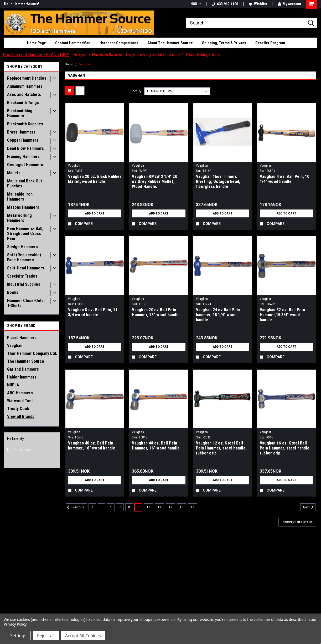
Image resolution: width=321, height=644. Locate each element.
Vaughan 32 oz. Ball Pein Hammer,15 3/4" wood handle (282, 315)
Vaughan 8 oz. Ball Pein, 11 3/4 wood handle (93, 312)
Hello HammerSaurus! (22, 4)
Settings (18, 636)
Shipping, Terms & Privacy (224, 43)
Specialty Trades (22, 276)
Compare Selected (297, 522)
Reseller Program (270, 43)
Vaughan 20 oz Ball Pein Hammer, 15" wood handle (156, 312)
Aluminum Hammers (25, 86)
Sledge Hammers (22, 247)
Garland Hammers (23, 369)
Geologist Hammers (25, 165)
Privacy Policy (15, 624)
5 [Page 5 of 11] (102, 507)
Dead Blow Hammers (25, 148)
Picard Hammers (22, 338)
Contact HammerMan (73, 43)
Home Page (37, 43)
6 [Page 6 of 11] (111, 507)
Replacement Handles (27, 78)
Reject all (46, 636)
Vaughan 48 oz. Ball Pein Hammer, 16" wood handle (156, 446)
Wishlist (258, 4)
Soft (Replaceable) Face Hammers (24, 257)
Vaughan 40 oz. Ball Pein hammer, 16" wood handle (92, 446)
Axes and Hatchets (24, 94)
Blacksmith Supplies (25, 124)
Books (13, 292)
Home (69, 64)
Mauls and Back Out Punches (25, 183)
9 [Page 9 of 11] (138, 507)
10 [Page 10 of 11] (148, 507)
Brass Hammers (21, 132)
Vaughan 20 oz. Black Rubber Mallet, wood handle (95, 179)
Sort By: (136, 91)
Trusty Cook (18, 409)
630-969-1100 (225, 4)
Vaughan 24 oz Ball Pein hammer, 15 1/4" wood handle (218, 315)
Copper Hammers (23, 140)
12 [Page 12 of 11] (170, 507)
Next (309, 507)
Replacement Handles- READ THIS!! (36, 55)
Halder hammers (22, 377)
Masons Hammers (23, 207)
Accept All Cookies (83, 636)
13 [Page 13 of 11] (182, 507)
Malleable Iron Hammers (20, 197)
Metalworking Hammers (19, 218)
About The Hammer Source (170, 43)
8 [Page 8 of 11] (129, 507)
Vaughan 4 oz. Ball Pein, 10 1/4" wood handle (285, 179)
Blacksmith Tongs (23, 103)
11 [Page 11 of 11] (159, 507)
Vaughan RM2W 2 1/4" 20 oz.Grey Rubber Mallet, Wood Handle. (154, 182)
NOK (195, 4)
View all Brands (21, 416)
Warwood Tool (20, 401)
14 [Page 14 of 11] (193, 507)
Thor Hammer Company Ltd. (32, 353)
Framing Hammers (23, 157)
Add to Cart (95, 213)
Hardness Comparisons (119, 43)
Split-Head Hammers (26, 268)
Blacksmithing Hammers (20, 113)
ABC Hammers (20, 393)
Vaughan (15, 346)
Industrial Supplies (24, 284)
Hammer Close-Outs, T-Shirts (26, 303)
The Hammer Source (26, 361)
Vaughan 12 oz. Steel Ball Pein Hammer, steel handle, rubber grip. (221, 448)
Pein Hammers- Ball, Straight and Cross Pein (25, 234)
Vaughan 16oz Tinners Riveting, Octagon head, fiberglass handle (218, 182)
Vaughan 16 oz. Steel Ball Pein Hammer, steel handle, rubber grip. (285, 448)
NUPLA (13, 385)
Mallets (14, 173)
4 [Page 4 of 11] (92, 507)
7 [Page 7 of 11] (120, 507)
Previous (75, 507)
